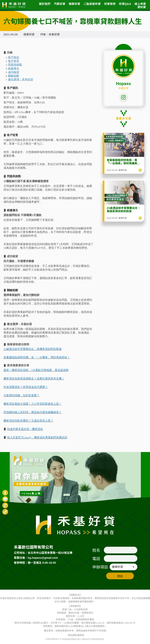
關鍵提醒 (12, 290)
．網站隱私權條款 (75, 635)
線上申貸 (140, 4)
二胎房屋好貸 (92, 4)
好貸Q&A (125, 4)
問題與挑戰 (14, 176)
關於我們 (45, 4)
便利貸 (142, 7)
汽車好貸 (60, 4)
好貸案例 (110, 4)
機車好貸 (74, 4)
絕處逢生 (12, 210)
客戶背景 (12, 135)
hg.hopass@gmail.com (43, 558)
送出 (120, 576)
